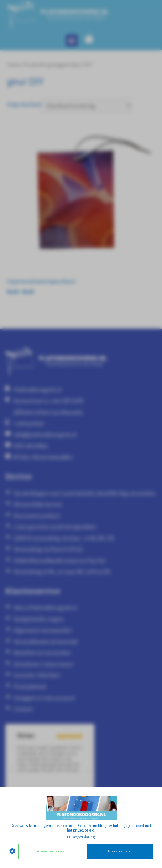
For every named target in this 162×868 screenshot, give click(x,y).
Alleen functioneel (51, 851)
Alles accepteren (120, 851)
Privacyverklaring (81, 837)
